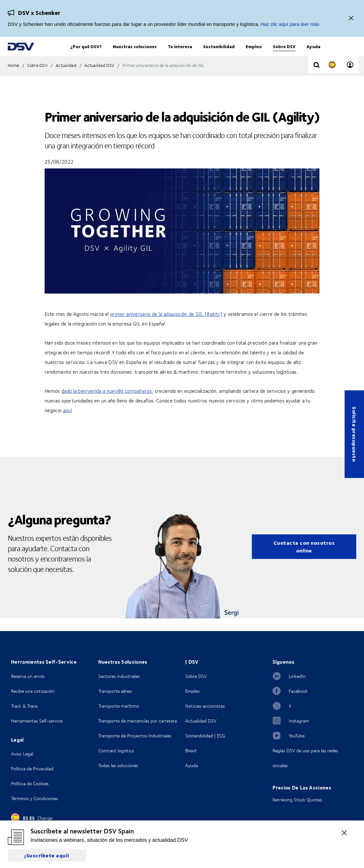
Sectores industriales (119, 676)
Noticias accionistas (205, 706)
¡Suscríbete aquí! (47, 855)
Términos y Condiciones (34, 798)
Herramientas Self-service (37, 721)
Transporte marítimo (119, 706)
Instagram (299, 721)
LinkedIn (297, 676)
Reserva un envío (28, 676)
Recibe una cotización (33, 691)
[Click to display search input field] (316, 78)
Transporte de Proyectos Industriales (135, 736)
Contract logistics (116, 750)
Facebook (298, 691)
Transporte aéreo (115, 691)
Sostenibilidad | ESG (205, 736)
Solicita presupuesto (354, 434)
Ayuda (192, 765)
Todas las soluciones (118, 765)
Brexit (191, 750)
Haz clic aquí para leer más (290, 24)
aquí (67, 423)
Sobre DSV (196, 676)
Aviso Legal (22, 754)
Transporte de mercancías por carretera (138, 721)
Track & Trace (24, 706)
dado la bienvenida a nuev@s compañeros (107, 404)
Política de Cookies (30, 783)
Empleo (193, 691)
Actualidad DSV (201, 721)
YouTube (297, 736)
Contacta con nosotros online (304, 559)
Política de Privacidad (32, 769)
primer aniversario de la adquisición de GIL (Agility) (166, 327)
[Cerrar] (351, 19)
